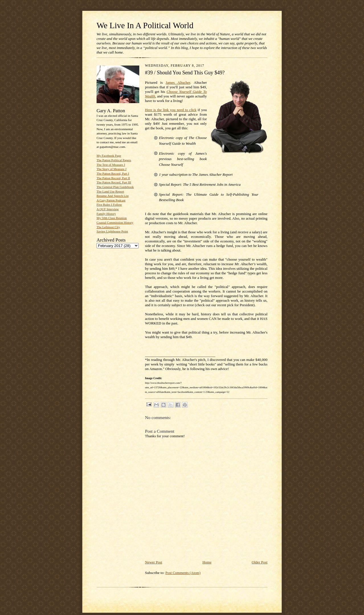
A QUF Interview (108, 209)
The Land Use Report (110, 191)
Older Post (260, 562)
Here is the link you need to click (171, 110)
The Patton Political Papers (114, 160)
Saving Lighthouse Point (112, 231)
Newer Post (154, 562)
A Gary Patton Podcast (111, 200)
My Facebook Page (109, 156)
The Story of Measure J (112, 169)
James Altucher (178, 82)
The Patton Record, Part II (113, 178)
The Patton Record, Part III (114, 182)
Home (207, 562)
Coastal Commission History (115, 222)
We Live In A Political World (145, 25)
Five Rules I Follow (109, 205)
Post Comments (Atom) (183, 573)
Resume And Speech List (113, 196)
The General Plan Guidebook (115, 187)
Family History (106, 214)
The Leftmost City (108, 227)
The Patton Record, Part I (113, 173)
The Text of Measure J (111, 165)
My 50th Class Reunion (112, 218)
